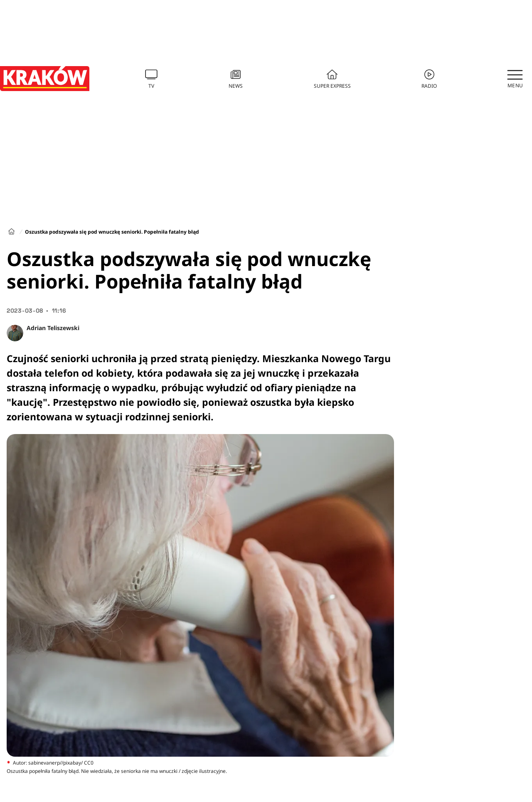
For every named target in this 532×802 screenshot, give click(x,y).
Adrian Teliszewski (53, 328)
